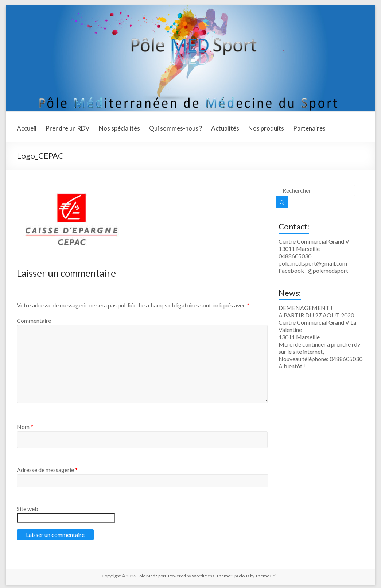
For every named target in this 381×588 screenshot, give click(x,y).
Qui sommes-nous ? (176, 128)
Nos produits (266, 128)
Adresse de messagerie (47, 470)
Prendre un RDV (68, 128)
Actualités (225, 128)
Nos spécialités (119, 128)
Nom (25, 427)
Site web (28, 509)
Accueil (27, 128)
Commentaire (34, 320)
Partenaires (309, 128)
